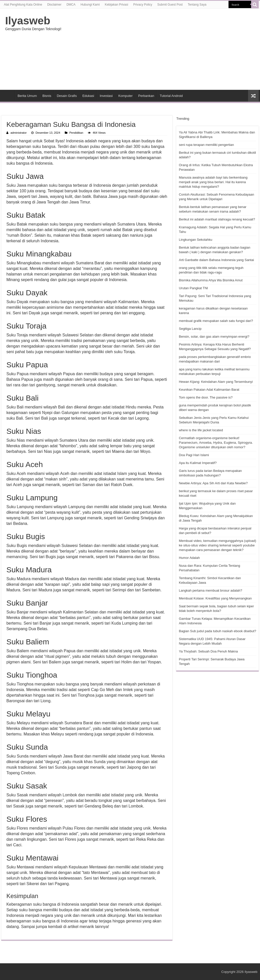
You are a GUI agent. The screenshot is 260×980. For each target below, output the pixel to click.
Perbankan (146, 96)
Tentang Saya (197, 5)
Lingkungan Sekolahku (196, 240)
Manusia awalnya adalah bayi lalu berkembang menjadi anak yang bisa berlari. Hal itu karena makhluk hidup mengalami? (213, 182)
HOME (8, 95)
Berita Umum (27, 96)
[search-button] (255, 5)
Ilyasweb (28, 21)
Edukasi (88, 96)
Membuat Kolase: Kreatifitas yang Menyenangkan (215, 598)
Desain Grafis (67, 96)
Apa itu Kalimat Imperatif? (198, 463)
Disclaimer (54, 5)
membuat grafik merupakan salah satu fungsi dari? (216, 321)
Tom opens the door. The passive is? (206, 397)
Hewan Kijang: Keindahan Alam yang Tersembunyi (216, 382)
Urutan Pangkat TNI (193, 288)
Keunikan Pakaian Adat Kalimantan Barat (209, 390)
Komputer (125, 96)
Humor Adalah (189, 558)
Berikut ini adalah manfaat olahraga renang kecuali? (217, 219)
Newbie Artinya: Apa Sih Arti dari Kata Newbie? (213, 483)
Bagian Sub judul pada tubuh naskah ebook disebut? (217, 631)
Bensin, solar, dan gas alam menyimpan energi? (214, 337)
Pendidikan (76, 133)
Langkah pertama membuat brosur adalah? (210, 590)
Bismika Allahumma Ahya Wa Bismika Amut (211, 280)
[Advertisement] (162, 49)
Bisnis (47, 96)
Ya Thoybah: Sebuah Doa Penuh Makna (208, 651)
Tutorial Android (171, 96)
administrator (19, 133)
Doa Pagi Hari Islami (194, 455)
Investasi (106, 96)
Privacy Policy (143, 5)
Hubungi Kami (90, 5)
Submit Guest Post (170, 5)
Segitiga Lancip (190, 329)
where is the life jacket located (201, 430)
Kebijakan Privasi (117, 5)
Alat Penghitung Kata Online (23, 5)
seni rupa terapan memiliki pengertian (206, 145)
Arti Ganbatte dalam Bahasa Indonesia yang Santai (216, 260)
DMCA (71, 5)
